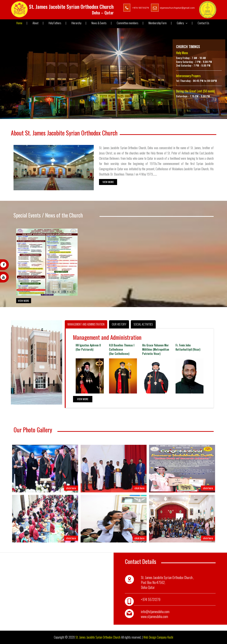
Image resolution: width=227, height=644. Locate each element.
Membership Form (160, 23)
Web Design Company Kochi (158, 637)
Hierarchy (79, 23)
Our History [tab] (119, 324)
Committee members (130, 23)
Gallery (185, 23)
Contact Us (203, 23)
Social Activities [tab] (143, 324)
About (38, 23)
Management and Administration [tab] (86, 324)
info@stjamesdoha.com (155, 612)
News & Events (101, 23)
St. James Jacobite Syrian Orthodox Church (98, 637)
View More (108, 182)
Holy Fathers (57, 23)
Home (22, 23)
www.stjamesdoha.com (154, 616)
